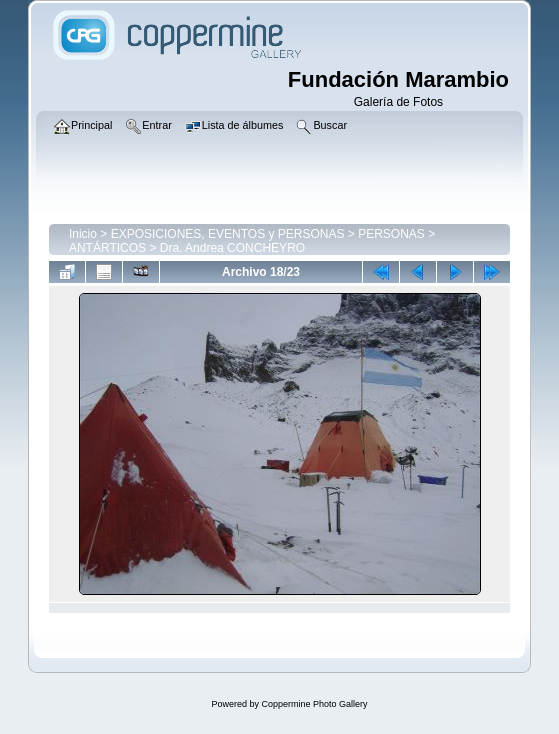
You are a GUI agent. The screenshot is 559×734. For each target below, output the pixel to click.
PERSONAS (391, 234)
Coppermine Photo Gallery (314, 704)
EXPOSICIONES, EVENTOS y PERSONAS (228, 234)
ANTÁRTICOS (107, 248)
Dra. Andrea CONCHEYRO (232, 248)
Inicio (83, 234)
